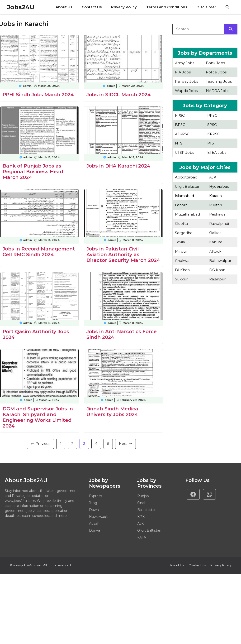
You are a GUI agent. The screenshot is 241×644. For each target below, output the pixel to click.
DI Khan (182, 270)
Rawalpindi (219, 223)
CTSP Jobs (184, 152)
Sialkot (215, 233)
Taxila (180, 242)
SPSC (212, 125)
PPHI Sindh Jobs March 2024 (38, 95)
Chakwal (183, 261)
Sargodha (184, 233)
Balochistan (147, 510)
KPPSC (214, 134)
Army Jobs (185, 63)
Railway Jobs (187, 81)
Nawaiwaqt (98, 517)
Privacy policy (221, 565)
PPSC (212, 115)
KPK (141, 517)
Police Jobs (216, 72)
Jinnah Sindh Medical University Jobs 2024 (113, 412)
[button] (227, 7)
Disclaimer (206, 7)
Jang (93, 503)
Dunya (95, 530)
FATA (142, 537)
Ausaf (94, 524)
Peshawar (218, 214)
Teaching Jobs (219, 81)
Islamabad (184, 196)
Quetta (181, 223)
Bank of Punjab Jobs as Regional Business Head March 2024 (33, 172)
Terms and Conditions (167, 7)
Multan (216, 205)
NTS (179, 143)
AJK (213, 177)
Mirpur (181, 251)
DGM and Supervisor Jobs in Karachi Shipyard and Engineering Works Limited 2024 (38, 417)
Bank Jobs (215, 63)
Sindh (142, 503)
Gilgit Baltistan (188, 186)
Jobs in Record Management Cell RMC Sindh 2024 (39, 252)
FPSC (180, 115)
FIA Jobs (183, 72)
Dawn (94, 510)
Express (95, 496)
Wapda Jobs (186, 91)
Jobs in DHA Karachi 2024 (118, 166)
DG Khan (217, 270)
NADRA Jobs (218, 91)
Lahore (181, 205)
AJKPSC (182, 134)
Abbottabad (186, 177)
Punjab (143, 496)
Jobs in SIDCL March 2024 (119, 95)
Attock (215, 251)
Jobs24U (21, 7)
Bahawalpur (220, 261)
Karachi (216, 196)
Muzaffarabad (187, 214)
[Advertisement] (205, 331)
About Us (64, 7)
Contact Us (92, 7)
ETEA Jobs (217, 152)
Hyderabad (219, 186)
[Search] (231, 29)
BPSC (180, 125)
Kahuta (216, 242)
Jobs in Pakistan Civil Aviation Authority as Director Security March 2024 (123, 255)
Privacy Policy (124, 7)
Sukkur (181, 279)
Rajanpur (217, 279)
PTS (211, 143)
